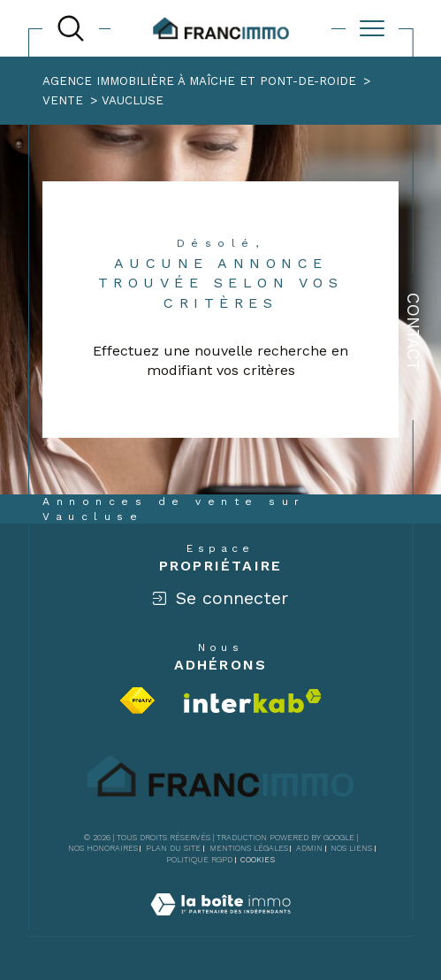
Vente (63, 100)
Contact (413, 332)
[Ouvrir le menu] (372, 28)
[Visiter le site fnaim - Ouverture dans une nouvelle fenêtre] (137, 701)
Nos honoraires (103, 848)
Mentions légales (249, 848)
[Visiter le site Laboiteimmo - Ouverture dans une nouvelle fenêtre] (220, 925)
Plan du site (173, 848)
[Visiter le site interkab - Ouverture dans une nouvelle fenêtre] (253, 701)
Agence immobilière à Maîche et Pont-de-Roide (199, 81)
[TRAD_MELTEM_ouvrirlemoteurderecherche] (71, 28)
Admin (309, 848)
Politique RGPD (199, 860)
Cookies (258, 860)
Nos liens (351, 848)
